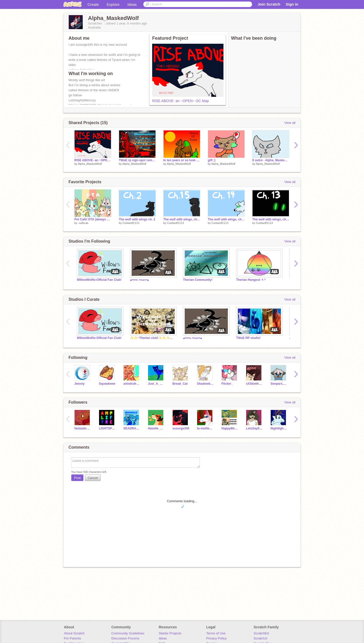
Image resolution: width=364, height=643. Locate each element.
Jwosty (79, 384)
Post (77, 478)
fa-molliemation (205, 428)
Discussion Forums (125, 638)
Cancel (93, 478)
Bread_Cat (180, 384)
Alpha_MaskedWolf (90, 164)
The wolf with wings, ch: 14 (226, 219)
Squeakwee (107, 384)
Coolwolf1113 (131, 223)
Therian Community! (198, 280)
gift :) (212, 160)
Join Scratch (269, 4)
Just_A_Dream (156, 384)
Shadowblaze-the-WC (205, 384)
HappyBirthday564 (230, 428)
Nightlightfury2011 (279, 428)
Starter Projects (170, 633)
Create (93, 4)
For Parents (73, 638)
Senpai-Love (279, 384)
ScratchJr (260, 638)
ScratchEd (261, 633)
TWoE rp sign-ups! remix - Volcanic (137, 160)
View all (290, 123)
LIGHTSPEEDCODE (107, 428)
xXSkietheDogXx (254, 384)
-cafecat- (84, 223)
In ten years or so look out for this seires (182, 160)
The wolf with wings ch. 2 (137, 219)
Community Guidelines (128, 633)
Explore (113, 4)
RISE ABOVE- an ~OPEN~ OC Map (180, 101)
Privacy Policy (217, 638)
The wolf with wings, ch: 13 (271, 219)
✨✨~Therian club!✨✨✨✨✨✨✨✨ (153, 338)
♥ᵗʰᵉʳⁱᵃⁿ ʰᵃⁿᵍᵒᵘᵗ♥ (139, 280)
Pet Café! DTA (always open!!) (93, 219)
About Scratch (74, 633)
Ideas (132, 4)
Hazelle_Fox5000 (156, 428)
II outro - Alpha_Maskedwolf (271, 160)
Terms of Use (216, 633)
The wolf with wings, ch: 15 (182, 219)
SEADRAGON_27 (132, 428)
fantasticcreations (83, 428)
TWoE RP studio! (248, 338)
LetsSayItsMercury (254, 428)
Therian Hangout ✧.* (251, 280)
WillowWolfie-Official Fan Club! (99, 280)
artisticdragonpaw (132, 384)
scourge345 (181, 428)
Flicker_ (227, 384)
